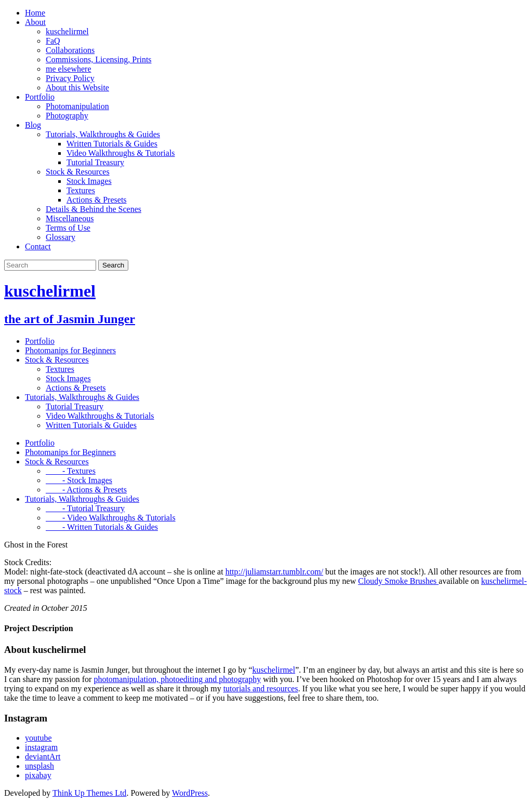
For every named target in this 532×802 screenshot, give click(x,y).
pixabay (38, 775)
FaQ (53, 41)
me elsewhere (69, 69)
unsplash (39, 766)
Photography (67, 116)
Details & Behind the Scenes (94, 209)
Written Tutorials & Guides (112, 144)
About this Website (77, 88)
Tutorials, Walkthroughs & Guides (103, 134)
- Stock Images (79, 480)
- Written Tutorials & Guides (102, 527)
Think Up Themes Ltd (89, 793)
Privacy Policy (70, 78)
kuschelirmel (67, 31)
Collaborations (70, 50)
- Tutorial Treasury (85, 508)
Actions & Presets (97, 200)
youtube (38, 738)
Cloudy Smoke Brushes (398, 581)
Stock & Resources (78, 172)
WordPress (190, 793)
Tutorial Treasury (95, 162)
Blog (33, 125)
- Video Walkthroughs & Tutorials (111, 518)
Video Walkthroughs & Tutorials (121, 153)
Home (35, 13)
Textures (81, 190)
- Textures (71, 471)
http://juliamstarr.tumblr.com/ (274, 572)
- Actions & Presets (86, 490)
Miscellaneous (70, 218)
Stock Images (89, 181)
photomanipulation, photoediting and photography (177, 679)
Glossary (61, 237)
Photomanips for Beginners (70, 350)
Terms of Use (68, 228)
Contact (38, 246)
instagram (41, 747)
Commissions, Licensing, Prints (99, 59)
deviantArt (43, 757)
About (35, 22)
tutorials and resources (261, 689)
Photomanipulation (77, 106)
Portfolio (40, 97)
